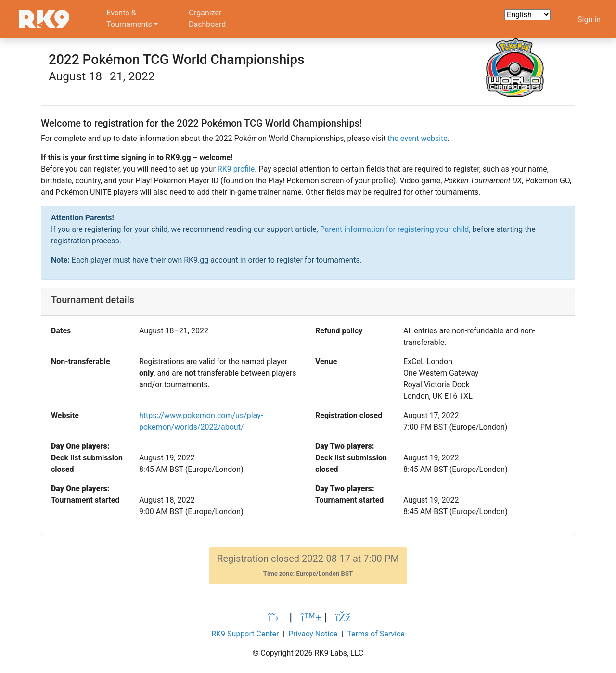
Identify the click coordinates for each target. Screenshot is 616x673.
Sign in (589, 19)
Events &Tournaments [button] (129, 19)
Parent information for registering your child (395, 229)
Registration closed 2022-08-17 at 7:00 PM (308, 565)
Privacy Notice (313, 634)
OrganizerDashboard (207, 19)
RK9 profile (236, 169)
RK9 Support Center (245, 634)
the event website (417, 138)
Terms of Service (376, 634)
